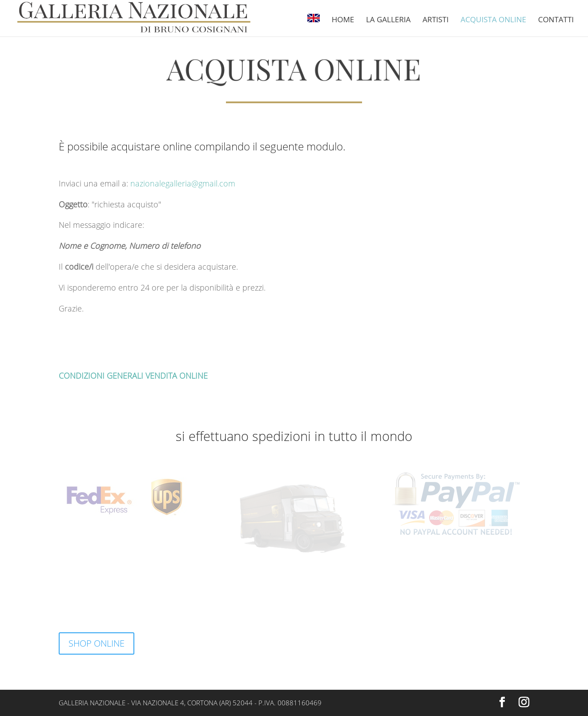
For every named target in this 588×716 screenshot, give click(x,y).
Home (343, 20)
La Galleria (388, 20)
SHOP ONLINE (97, 643)
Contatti (556, 20)
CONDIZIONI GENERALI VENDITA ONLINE (133, 376)
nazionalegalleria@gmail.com (183, 183)
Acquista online (493, 20)
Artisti (436, 20)
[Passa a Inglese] (314, 25)
